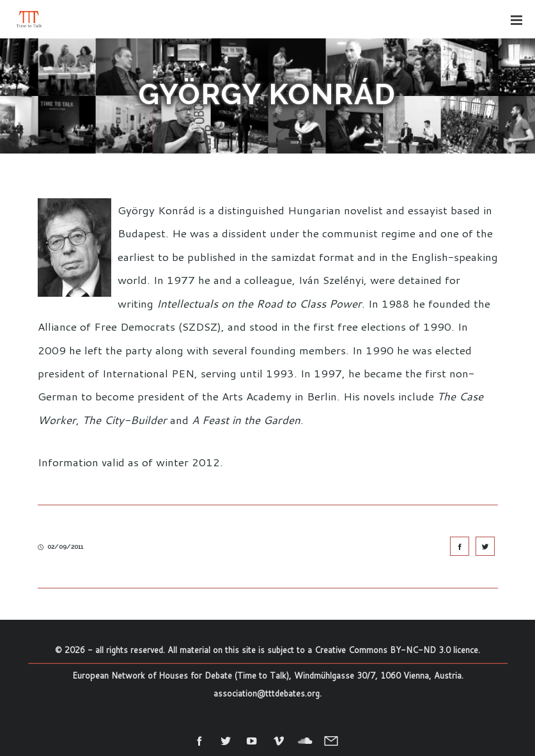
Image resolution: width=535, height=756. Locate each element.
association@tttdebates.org (267, 693)
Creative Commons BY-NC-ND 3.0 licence (396, 650)
